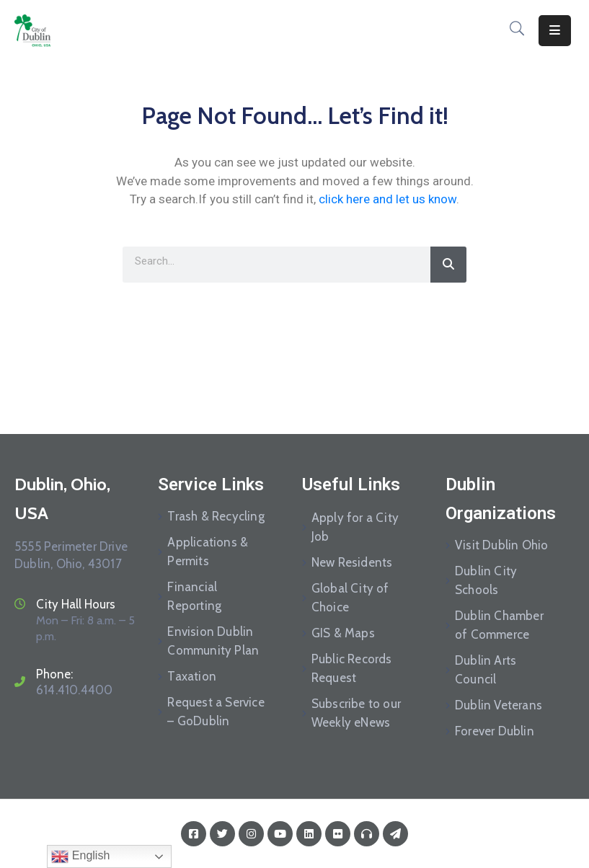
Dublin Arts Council (486, 670)
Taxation (192, 676)
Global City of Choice (350, 598)
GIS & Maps (343, 633)
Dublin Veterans (499, 705)
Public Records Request (352, 668)
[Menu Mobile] (555, 31)
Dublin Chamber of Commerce (499, 625)
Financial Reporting (194, 596)
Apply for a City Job (355, 527)
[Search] (448, 265)
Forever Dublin (495, 731)
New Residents (352, 562)
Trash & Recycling (216, 516)
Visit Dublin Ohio (501, 545)
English (80, 856)
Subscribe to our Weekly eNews (356, 713)
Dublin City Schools (486, 580)
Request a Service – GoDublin (216, 712)
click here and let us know (387, 199)
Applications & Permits (208, 552)
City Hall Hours (76, 604)
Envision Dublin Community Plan (213, 641)
